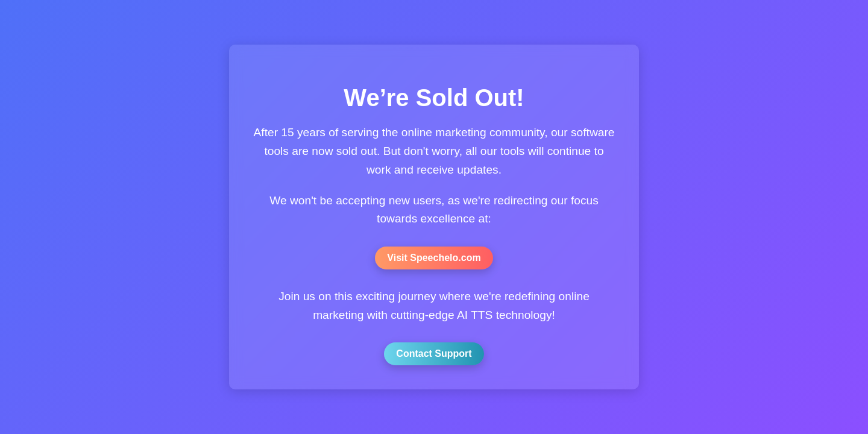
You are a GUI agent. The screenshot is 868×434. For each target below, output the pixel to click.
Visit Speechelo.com (434, 258)
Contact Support (434, 354)
